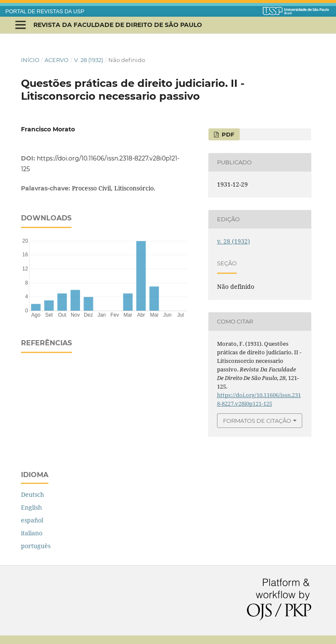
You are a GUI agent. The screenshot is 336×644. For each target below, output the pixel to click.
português (36, 546)
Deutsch (33, 494)
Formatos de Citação (257, 421)
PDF (227, 134)
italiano (32, 533)
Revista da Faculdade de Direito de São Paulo (118, 25)
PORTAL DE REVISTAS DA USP (45, 12)
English (31, 507)
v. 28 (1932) (89, 60)
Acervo (56, 60)
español (32, 520)
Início (30, 60)
